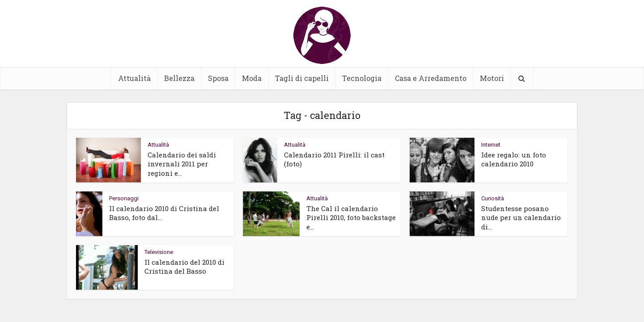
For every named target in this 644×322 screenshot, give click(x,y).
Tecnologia (362, 78)
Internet (491, 145)
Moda (252, 78)
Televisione (159, 252)
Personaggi (124, 198)
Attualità (134, 78)
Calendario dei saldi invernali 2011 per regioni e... (182, 164)
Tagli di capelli (302, 78)
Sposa (218, 78)
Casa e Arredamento (431, 78)
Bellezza (179, 78)
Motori (492, 78)
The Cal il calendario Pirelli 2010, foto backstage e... (351, 218)
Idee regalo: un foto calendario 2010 (514, 159)
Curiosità (493, 198)
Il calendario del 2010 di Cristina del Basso (184, 267)
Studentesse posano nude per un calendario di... (521, 218)
